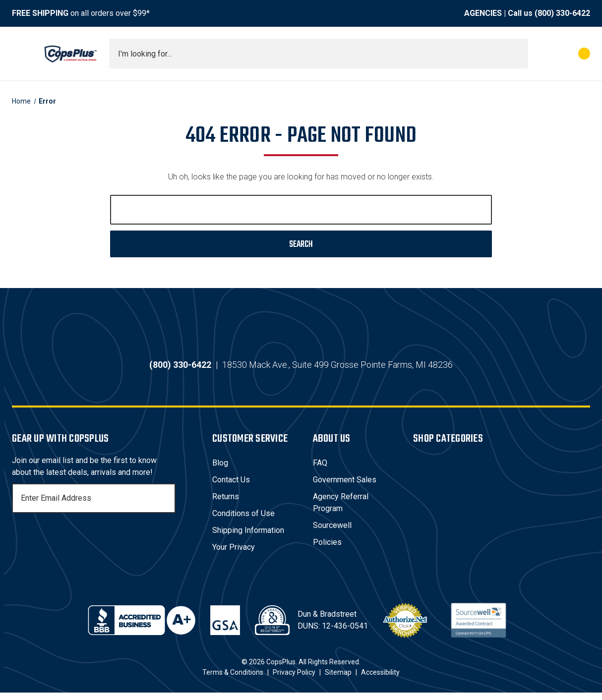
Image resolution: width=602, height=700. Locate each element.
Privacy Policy (294, 680)
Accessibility (380, 680)
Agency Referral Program (341, 510)
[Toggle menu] (21, 54)
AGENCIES (483, 13)
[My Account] (540, 54)
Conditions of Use (243, 521)
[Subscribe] (167, 506)
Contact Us (231, 487)
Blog (220, 470)
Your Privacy (234, 554)
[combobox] (319, 54)
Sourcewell (332, 533)
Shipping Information (248, 538)
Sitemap (338, 680)
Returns (226, 504)
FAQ (320, 470)
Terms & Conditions (233, 680)
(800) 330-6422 (562, 13)
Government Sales (345, 487)
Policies (327, 550)
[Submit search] (517, 54)
